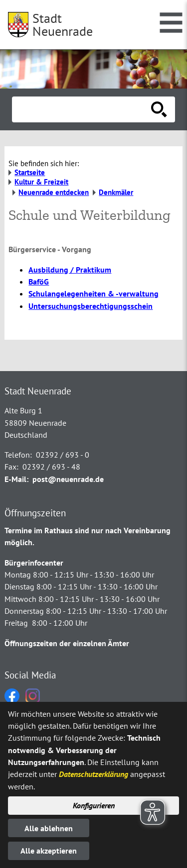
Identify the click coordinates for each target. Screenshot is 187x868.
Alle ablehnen (49, 828)
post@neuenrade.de (68, 479)
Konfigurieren (94, 805)
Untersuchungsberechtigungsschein (91, 306)
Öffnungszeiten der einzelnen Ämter (67, 643)
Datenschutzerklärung (93, 774)
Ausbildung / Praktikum (70, 270)
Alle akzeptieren (49, 851)
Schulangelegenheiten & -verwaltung (93, 293)
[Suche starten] (159, 109)
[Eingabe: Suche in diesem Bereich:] (83, 109)
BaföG (39, 282)
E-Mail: (16, 479)
